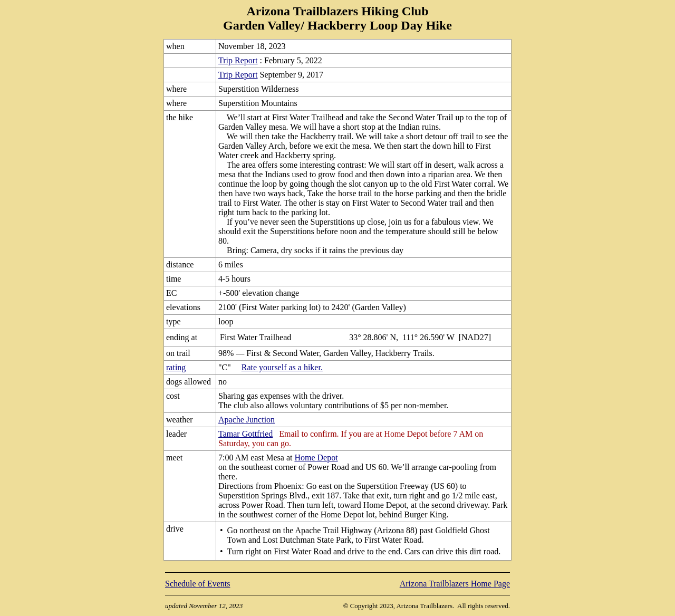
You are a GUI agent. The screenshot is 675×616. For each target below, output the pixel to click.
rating (176, 367)
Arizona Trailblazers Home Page (455, 584)
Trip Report (238, 60)
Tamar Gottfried (245, 434)
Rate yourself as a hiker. (282, 367)
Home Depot (316, 458)
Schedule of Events (198, 584)
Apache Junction (247, 420)
